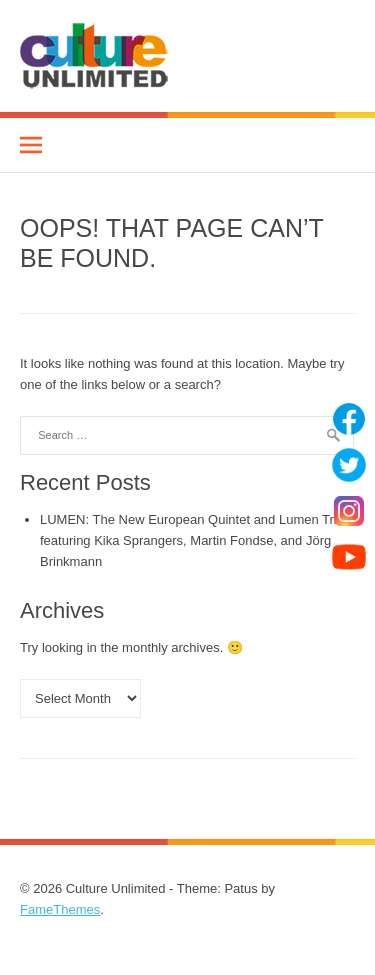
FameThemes (60, 909)
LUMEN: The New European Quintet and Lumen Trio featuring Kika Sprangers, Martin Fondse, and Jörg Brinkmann (192, 540)
